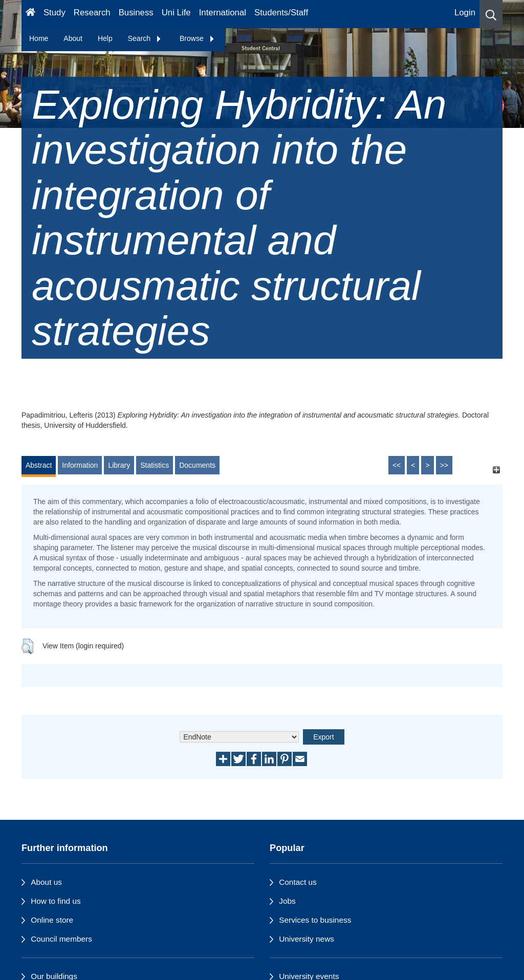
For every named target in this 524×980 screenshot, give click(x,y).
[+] (496, 470)
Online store (52, 920)
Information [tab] (80, 465)
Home (39, 38)
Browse (197, 38)
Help (105, 38)
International (223, 13)
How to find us (56, 901)
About (73, 38)
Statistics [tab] (155, 465)
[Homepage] (30, 14)
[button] (491, 14)
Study (54, 13)
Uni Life (176, 13)
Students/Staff (281, 13)
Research (92, 13)
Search (145, 38)
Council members (61, 939)
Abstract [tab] (39, 465)
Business (136, 13)
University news (307, 939)
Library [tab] (119, 465)
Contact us (298, 882)
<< (397, 465)
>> (444, 465)
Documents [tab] (197, 465)
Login (465, 13)
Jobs (287, 901)
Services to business (315, 920)
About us (46, 882)
